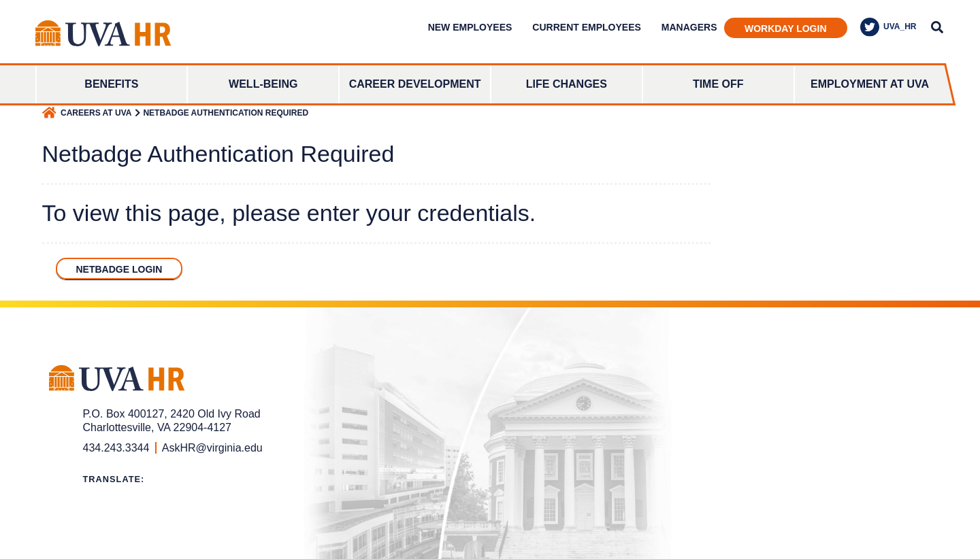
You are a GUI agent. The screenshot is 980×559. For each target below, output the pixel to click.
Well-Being (263, 84)
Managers (689, 27)
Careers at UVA (96, 113)
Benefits (111, 84)
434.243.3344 (116, 448)
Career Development (415, 84)
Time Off (718, 84)
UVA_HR (888, 27)
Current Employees (586, 27)
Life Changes (567, 84)
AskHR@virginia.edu (212, 448)
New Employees (470, 27)
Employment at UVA (870, 84)
